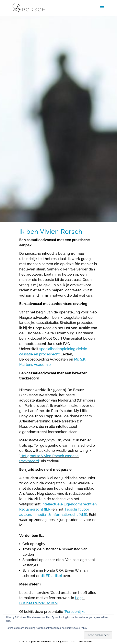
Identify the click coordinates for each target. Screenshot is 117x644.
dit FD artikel (52, 576)
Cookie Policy (80, 628)
